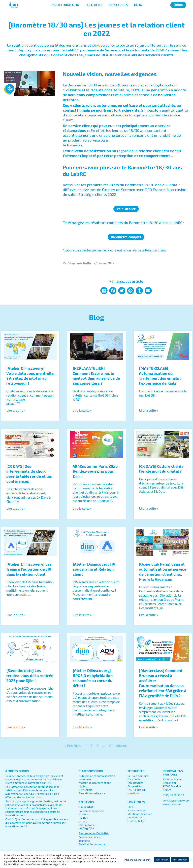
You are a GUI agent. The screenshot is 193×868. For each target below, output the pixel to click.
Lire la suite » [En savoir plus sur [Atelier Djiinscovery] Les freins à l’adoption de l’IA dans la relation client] (16, 615)
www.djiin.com (172, 804)
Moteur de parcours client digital (95, 784)
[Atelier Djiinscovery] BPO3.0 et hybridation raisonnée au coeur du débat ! (93, 678)
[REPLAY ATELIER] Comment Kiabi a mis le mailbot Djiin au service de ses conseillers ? (96, 376)
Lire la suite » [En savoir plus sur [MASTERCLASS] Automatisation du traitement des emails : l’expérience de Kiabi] (149, 410)
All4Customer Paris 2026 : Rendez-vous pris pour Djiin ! (96, 471)
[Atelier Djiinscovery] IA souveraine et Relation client (94, 569)
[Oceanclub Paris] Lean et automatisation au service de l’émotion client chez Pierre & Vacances (163, 572)
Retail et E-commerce (92, 844)
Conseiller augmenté (91, 811)
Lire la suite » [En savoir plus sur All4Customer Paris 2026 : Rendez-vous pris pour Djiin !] (82, 508)
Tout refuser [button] (162, 860)
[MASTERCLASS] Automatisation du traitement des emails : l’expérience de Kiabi (160, 376)
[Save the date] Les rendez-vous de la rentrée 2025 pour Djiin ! (30, 676)
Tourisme (84, 841)
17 (110, 746)
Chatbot (84, 818)
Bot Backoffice (87, 825)
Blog (130, 807)
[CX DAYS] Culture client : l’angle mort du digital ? (161, 469)
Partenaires (135, 786)
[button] (104, 291)
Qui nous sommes (138, 776)
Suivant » (122, 746)
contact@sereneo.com (176, 800)
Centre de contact (90, 837)
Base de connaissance (92, 793)
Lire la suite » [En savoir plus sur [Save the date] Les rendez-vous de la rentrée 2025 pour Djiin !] (16, 727)
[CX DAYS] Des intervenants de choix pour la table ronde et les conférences (29, 474)
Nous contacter (137, 810)
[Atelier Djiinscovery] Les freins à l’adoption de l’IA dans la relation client (29, 569)
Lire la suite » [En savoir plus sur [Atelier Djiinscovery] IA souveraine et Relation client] (82, 615)
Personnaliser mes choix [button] (138, 860)
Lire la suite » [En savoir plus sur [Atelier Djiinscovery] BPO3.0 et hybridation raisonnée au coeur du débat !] (82, 727)
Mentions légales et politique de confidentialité (140, 817)
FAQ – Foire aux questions (137, 791)
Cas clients (134, 779)
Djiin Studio (86, 790)
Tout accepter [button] (180, 860)
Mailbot (84, 814)
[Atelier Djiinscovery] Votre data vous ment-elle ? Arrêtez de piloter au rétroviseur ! (30, 376)
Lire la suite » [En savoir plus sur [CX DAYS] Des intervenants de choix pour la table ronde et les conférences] (16, 508)
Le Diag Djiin (86, 828)
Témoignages (135, 783)
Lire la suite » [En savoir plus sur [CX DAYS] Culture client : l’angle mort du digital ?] (149, 508)
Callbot (83, 821)
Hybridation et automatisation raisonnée (97, 778)
